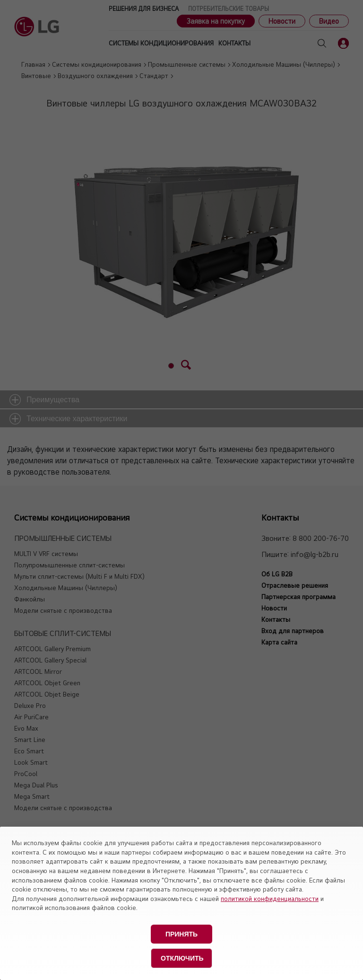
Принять (181, 934)
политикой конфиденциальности (270, 899)
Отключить (182, 958)
